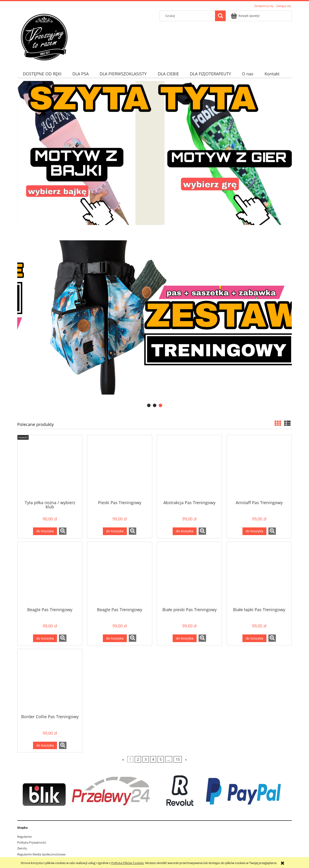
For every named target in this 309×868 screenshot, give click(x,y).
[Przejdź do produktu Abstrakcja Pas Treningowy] (189, 467)
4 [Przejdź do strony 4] (153, 759)
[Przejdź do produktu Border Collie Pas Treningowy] (50, 681)
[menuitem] (42, 74)
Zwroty (22, 848)
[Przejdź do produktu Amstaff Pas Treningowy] (259, 467)
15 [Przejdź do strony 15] (178, 759)
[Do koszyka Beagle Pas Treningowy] (45, 638)
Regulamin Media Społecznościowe (41, 854)
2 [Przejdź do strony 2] (138, 759)
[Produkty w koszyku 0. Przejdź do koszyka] (245, 16)
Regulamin (25, 837)
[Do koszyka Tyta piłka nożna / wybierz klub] (45, 531)
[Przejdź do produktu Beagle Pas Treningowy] (50, 574)
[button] (63, 531)
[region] (154, 317)
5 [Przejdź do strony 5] (161, 759)
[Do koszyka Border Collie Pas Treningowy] (45, 746)
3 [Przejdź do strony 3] (146, 759)
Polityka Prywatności (32, 842)
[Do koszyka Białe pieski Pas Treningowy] (185, 638)
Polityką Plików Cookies (128, 863)
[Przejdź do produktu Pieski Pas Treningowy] (120, 467)
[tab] (149, 405)
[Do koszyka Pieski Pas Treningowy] (115, 531)
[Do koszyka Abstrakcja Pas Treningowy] (185, 531)
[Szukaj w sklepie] (188, 16)
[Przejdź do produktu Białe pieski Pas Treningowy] (189, 574)
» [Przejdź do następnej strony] (186, 759)
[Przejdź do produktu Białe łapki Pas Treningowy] (259, 574)
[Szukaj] (220, 16)
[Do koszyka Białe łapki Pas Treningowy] (254, 638)
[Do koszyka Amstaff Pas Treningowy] (254, 531)
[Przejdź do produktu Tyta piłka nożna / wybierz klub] (50, 467)
